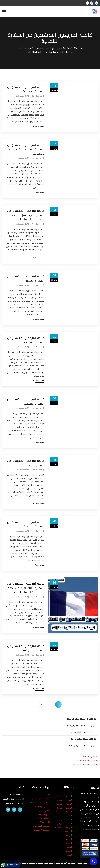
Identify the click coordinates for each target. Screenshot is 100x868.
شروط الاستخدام (41, 830)
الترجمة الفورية (59, 798)
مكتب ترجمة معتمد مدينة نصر (85, 764)
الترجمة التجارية (69, 814)
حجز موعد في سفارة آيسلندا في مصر (82, 719)
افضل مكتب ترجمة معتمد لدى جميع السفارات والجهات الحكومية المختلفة (51, 48)
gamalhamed (37, 96)
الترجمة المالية (59, 806)
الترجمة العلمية (69, 845)
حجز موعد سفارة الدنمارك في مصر (83, 745)
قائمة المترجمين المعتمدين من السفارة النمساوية (26, 89)
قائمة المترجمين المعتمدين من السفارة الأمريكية (26, 648)
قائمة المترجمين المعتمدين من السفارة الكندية (26, 463)
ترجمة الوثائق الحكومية (59, 824)
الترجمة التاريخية (69, 806)
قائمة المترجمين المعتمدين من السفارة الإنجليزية (26, 524)
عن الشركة (44, 814)
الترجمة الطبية (69, 853)
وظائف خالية (43, 818)
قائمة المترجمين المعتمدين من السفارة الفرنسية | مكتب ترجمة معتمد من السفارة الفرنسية (26, 588)
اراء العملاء (44, 822)
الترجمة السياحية (69, 829)
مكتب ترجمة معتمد (90, 756)
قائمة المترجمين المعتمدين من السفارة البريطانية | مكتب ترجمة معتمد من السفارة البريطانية (25, 215)
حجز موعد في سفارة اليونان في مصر (82, 725)
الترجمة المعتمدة (59, 814)
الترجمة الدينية (69, 822)
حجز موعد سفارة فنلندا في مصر (84, 732)
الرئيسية (45, 795)
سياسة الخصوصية (41, 826)
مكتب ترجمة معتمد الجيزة (87, 760)
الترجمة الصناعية (69, 837)
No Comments (21, 96)
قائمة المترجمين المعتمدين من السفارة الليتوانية (26, 340)
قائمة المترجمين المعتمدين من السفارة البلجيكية (26, 401)
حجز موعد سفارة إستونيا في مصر (83, 739)
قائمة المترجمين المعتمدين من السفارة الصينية (26, 279)
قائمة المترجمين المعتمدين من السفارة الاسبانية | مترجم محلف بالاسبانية (25, 149)
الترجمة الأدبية (69, 798)
